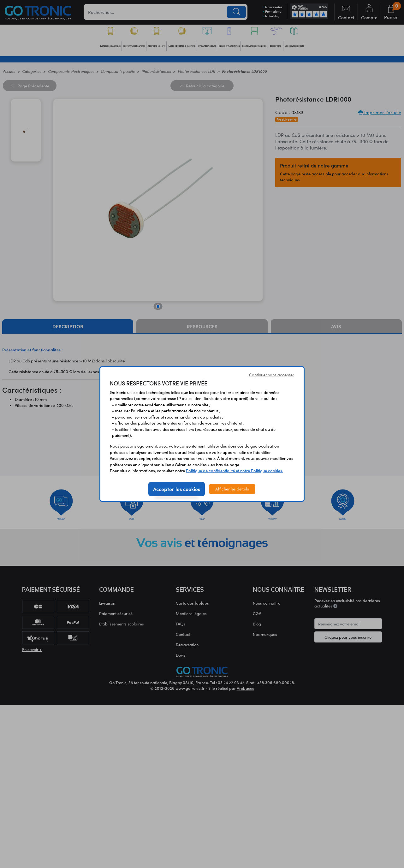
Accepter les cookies (177, 489)
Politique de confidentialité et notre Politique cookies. (235, 471)
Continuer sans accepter (272, 375)
